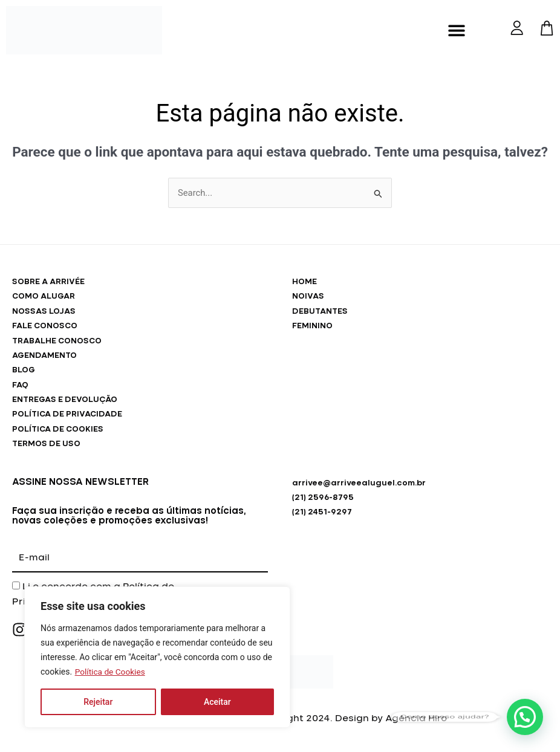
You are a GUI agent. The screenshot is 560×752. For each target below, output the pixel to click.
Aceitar (217, 702)
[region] (157, 657)
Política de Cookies (111, 672)
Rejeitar (98, 702)
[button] (456, 31)
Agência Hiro (416, 721)
